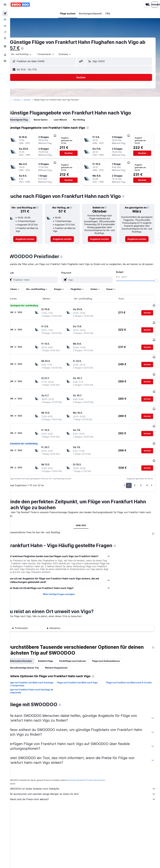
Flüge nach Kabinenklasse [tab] (114, 648)
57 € (30, 48)
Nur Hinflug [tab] (87, 120)
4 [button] (147, 472)
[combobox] (30, 54)
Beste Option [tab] (49, 120)
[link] (32, 242)
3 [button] (141, 472)
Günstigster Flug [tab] (27, 120)
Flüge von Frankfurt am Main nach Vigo (83, 669)
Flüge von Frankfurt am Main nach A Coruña (127, 671)
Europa (25, 100)
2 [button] (135, 472)
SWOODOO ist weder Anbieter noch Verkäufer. (87, 776)
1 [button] (129, 472)
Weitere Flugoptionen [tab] (64, 655)
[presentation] (37, 48)
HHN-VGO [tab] (85, 512)
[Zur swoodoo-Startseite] (20, 5)
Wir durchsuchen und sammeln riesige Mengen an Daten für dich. (87, 781)
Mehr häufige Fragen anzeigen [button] (64, 581)
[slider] (156, 287)
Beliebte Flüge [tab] (54, 648)
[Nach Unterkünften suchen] (5, 20)
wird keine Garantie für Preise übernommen (94, 767)
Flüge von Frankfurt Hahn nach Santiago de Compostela (37, 678)
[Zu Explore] (5, 38)
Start (17, 100)
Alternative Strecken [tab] (29, 648)
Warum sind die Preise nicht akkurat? (87, 786)
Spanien (35, 100)
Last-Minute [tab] (69, 120)
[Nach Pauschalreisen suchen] (5, 32)
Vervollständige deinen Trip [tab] (33, 655)
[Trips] (5, 46)
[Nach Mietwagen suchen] (5, 26)
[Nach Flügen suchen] (5, 13)
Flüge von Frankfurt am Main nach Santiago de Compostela (34, 671)
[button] (5, 5)
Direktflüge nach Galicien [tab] (81, 648)
